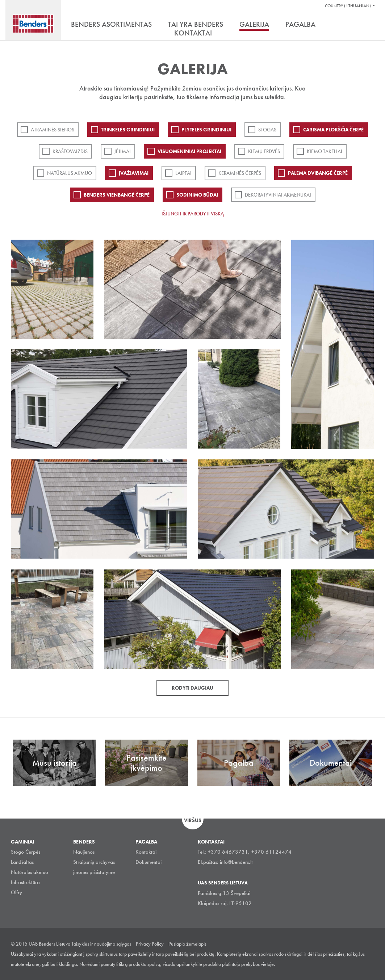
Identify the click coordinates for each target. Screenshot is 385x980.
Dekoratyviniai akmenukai (278, 195)
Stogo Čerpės (26, 852)
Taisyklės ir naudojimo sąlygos (101, 944)
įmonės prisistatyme (94, 872)
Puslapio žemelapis (187, 944)
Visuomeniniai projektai (189, 151)
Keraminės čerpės (240, 173)
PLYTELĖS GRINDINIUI (206, 130)
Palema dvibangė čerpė (318, 173)
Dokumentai (148, 862)
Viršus (193, 820)
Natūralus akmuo (70, 173)
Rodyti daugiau (192, 688)
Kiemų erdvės (264, 151)
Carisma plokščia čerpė (333, 130)
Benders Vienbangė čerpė (117, 195)
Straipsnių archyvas (94, 862)
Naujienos (84, 852)
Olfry (16, 892)
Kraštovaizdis (70, 151)
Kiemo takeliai (325, 151)
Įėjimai (123, 151)
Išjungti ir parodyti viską (193, 214)
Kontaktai (146, 852)
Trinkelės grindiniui (128, 130)
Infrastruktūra (25, 882)
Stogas (267, 130)
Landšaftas (22, 862)
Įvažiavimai (134, 173)
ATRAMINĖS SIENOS (53, 130)
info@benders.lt (236, 862)
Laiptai (183, 173)
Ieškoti (369, 25)
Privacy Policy (150, 944)
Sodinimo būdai (197, 195)
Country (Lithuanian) (348, 6)
